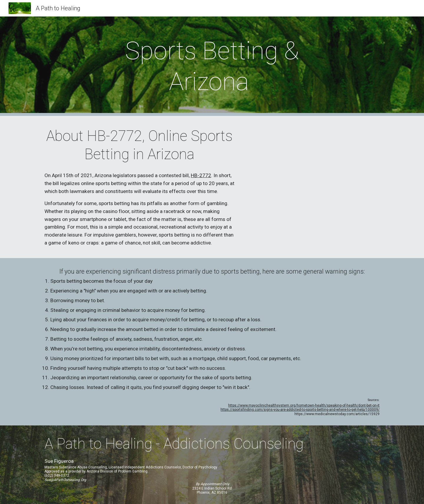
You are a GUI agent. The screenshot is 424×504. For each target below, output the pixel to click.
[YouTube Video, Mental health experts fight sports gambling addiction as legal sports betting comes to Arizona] (314, 185)
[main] (212, 66)
